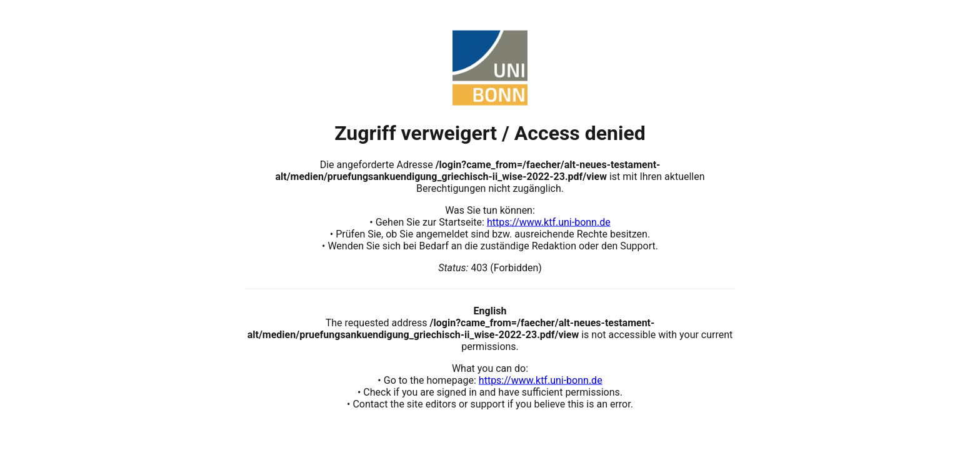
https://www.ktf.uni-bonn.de (549, 222)
